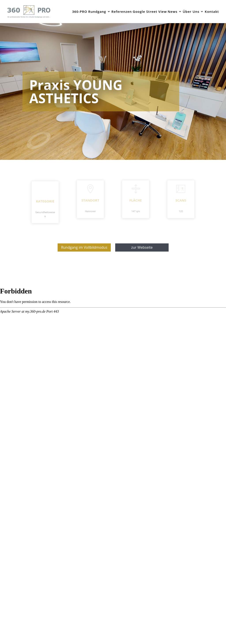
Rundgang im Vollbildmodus (84, 247)
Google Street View (150, 12)
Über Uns (191, 12)
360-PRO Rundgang (89, 12)
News (173, 12)
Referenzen (122, 12)
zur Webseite (142, 247)
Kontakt (212, 12)
